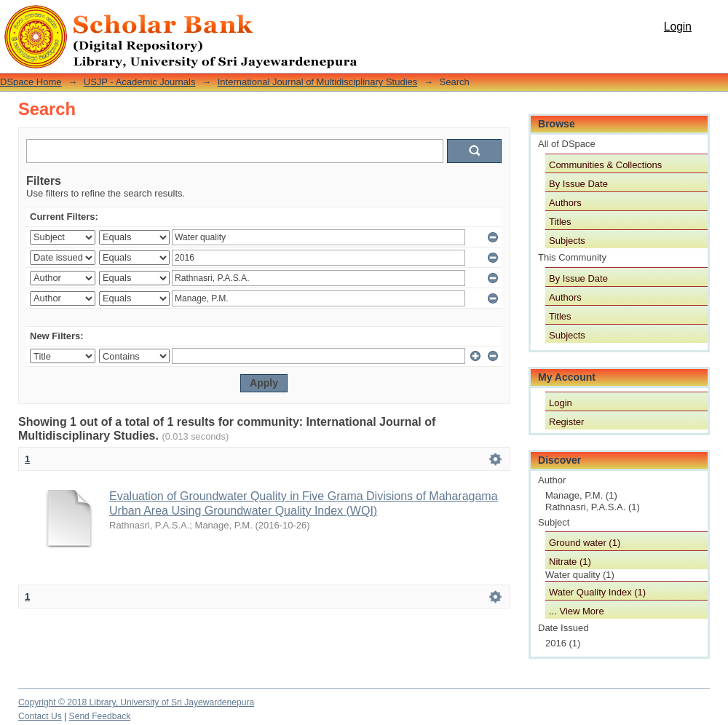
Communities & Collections (605, 165)
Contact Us (40, 716)
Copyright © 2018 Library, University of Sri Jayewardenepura (136, 702)
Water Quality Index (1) (597, 592)
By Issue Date (578, 184)
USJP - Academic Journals (140, 82)
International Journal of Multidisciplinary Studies (318, 82)
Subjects (567, 241)
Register (566, 422)
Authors (565, 203)
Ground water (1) (585, 543)
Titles (560, 222)
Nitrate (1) (570, 562)
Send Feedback (100, 716)
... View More (577, 611)
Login (678, 27)
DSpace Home (31, 82)
